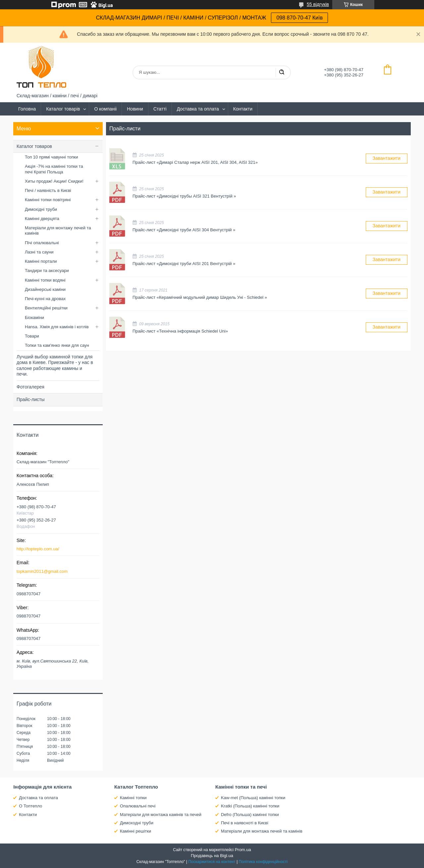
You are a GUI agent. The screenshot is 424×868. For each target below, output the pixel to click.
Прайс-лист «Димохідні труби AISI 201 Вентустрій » (118, 260)
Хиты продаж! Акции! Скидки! (54, 181)
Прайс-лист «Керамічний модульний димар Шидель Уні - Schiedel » (118, 294)
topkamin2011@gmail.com (42, 571)
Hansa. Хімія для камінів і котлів (57, 327)
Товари (32, 336)
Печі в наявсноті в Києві (245, 823)
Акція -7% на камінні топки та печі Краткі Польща (54, 169)
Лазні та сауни (39, 252)
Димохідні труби (41, 209)
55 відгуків (318, 4)
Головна (27, 109)
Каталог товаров (34, 146)
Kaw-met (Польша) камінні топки (253, 798)
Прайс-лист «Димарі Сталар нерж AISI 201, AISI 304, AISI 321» (118, 159)
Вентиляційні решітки (46, 308)
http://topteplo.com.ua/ (38, 549)
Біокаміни (34, 318)
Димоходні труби (137, 823)
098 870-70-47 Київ (299, 18)
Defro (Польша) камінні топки (250, 815)
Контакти (243, 109)
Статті (160, 109)
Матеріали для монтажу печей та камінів (58, 230)
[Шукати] (282, 72)
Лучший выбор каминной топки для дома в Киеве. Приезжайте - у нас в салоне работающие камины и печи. (55, 365)
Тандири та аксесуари (47, 271)
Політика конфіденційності (263, 862)
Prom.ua (243, 850)
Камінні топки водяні (45, 280)
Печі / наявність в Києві (48, 190)
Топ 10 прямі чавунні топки (52, 157)
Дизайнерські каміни (45, 289)
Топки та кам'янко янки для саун (57, 345)
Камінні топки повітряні (48, 200)
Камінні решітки (135, 831)
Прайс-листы (31, 399)
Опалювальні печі (138, 806)
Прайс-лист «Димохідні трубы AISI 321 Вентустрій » (118, 192)
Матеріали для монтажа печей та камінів (262, 831)
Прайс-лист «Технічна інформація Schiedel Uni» (118, 327)
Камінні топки (133, 798)
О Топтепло (30, 806)
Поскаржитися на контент (212, 862)
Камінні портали (41, 261)
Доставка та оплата (198, 109)
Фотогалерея (30, 387)
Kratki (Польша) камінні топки (250, 806)
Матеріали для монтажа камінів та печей (161, 815)
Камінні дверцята (42, 219)
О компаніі (105, 109)
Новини (135, 109)
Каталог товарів (63, 109)
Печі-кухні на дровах (45, 299)
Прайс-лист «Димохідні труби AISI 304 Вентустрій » (118, 226)
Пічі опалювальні (42, 243)
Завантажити (387, 158)
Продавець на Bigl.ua (212, 856)
